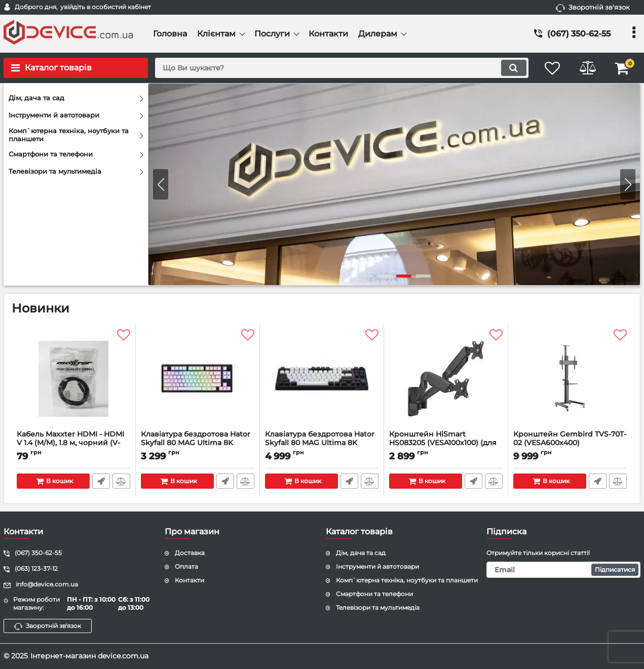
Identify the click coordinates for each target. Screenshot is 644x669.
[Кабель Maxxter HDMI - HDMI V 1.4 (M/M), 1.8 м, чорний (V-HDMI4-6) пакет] (73, 379)
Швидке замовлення (101, 481)
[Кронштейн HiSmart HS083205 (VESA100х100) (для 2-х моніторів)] (446, 379)
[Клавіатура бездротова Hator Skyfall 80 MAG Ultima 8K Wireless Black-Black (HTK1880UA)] (198, 379)
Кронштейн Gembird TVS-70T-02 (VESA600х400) (570, 443)
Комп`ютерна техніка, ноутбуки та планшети (407, 580)
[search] (341, 68)
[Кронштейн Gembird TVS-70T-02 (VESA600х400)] (570, 379)
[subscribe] (563, 570)
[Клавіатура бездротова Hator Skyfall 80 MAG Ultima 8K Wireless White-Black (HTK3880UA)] (322, 379)
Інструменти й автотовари (377, 566)
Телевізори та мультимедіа (378, 607)
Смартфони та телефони (374, 594)
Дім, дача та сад (361, 553)
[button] (628, 184)
